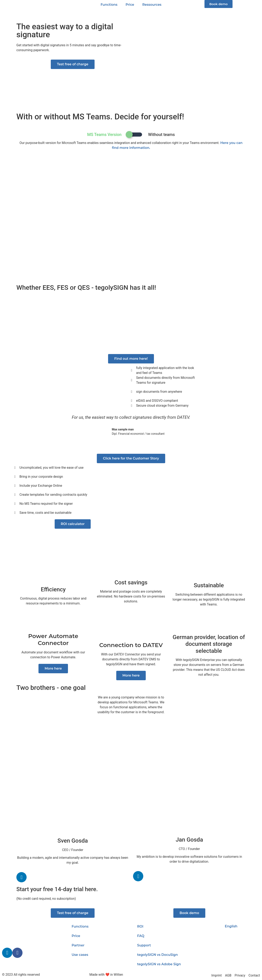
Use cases (80, 955)
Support (144, 945)
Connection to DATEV (131, 645)
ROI (140, 926)
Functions (109, 5)
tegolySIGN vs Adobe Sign (159, 964)
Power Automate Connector (53, 639)
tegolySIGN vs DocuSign (158, 955)
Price (130, 5)
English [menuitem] (231, 926)
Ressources (152, 5)
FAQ (141, 936)
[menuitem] (229, 926)
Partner (78, 945)
